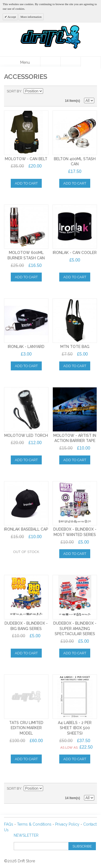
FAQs (9, 824)
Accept (11, 17)
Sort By (14, 91)
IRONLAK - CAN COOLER (75, 253)
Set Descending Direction (48, 91)
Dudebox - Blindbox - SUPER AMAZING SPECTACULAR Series (75, 629)
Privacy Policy (67, 824)
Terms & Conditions (34, 824)
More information (31, 17)
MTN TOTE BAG (75, 347)
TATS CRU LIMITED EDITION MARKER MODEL (26, 728)
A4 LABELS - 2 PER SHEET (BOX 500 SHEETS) (75, 728)
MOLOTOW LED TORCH (26, 435)
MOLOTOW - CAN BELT (26, 159)
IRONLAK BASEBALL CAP (26, 529)
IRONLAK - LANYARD (26, 347)
